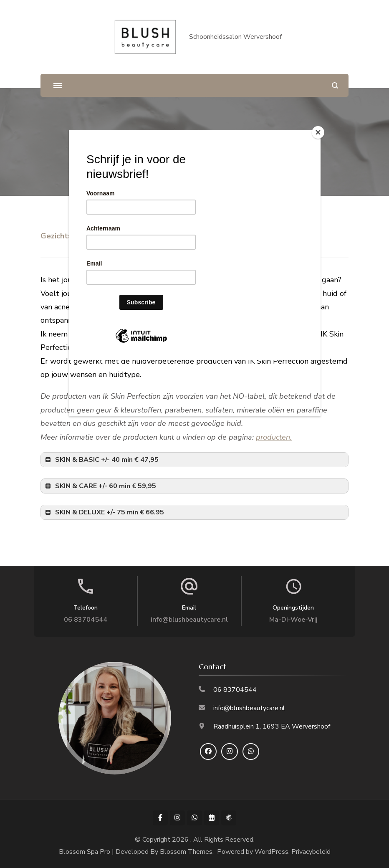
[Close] (318, 132)
